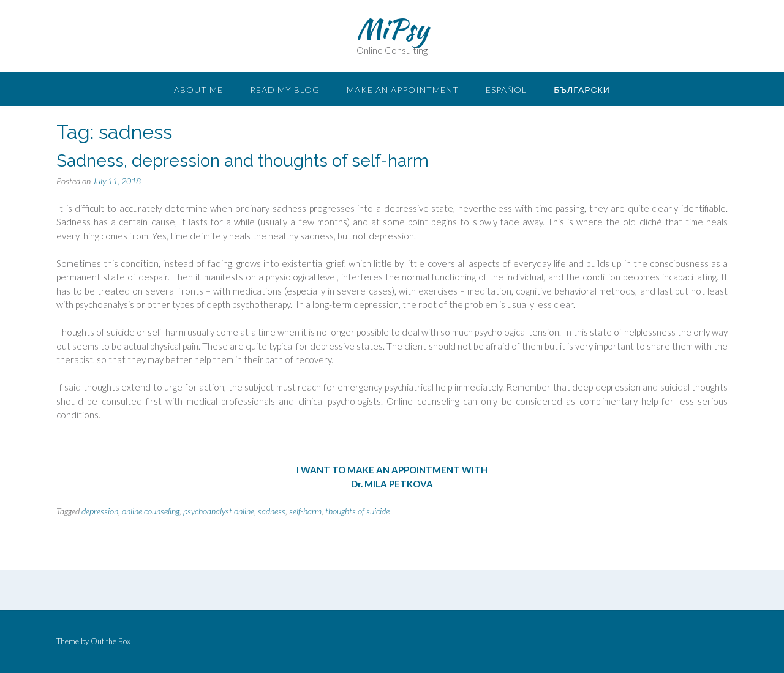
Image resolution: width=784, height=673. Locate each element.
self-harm (305, 511)
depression (100, 511)
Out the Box (111, 641)
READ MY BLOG (285, 90)
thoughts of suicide (357, 511)
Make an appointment (403, 90)
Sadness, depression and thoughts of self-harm (243, 161)
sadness (272, 511)
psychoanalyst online (219, 511)
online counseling (151, 511)
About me (198, 90)
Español (506, 90)
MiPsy (392, 29)
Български (582, 90)
